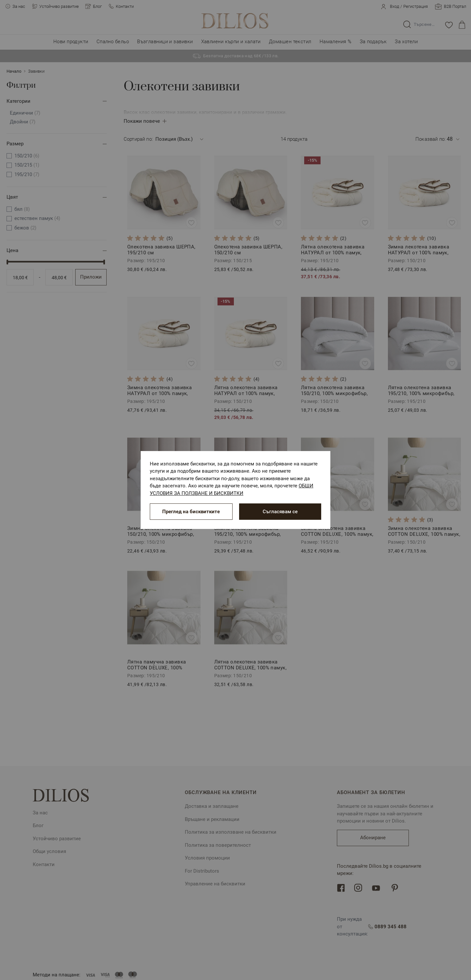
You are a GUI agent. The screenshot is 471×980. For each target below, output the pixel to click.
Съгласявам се (280, 512)
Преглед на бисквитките (191, 512)
